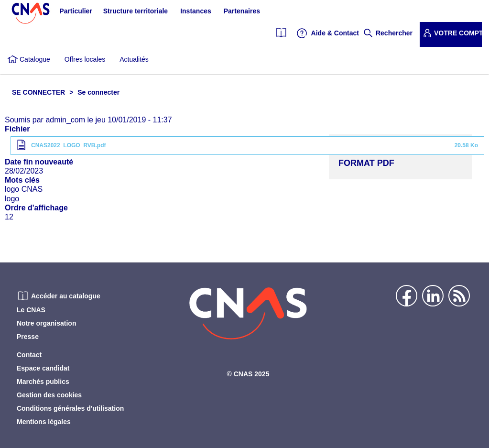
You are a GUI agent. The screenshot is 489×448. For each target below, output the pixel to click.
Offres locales (85, 59)
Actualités (134, 59)
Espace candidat (43, 368)
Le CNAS (31, 310)
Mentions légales (44, 422)
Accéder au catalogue (66, 296)
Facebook (407, 296)
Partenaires (242, 11)
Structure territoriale (136, 11)
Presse (28, 337)
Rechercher (394, 33)
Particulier (76, 11)
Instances (196, 11)
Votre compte (458, 33)
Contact (29, 355)
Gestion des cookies (49, 395)
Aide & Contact (335, 33)
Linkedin (433, 296)
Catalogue (35, 59)
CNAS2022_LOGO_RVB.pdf (69, 145)
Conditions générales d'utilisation (70, 408)
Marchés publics (43, 382)
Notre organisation (46, 323)
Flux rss (459, 296)
